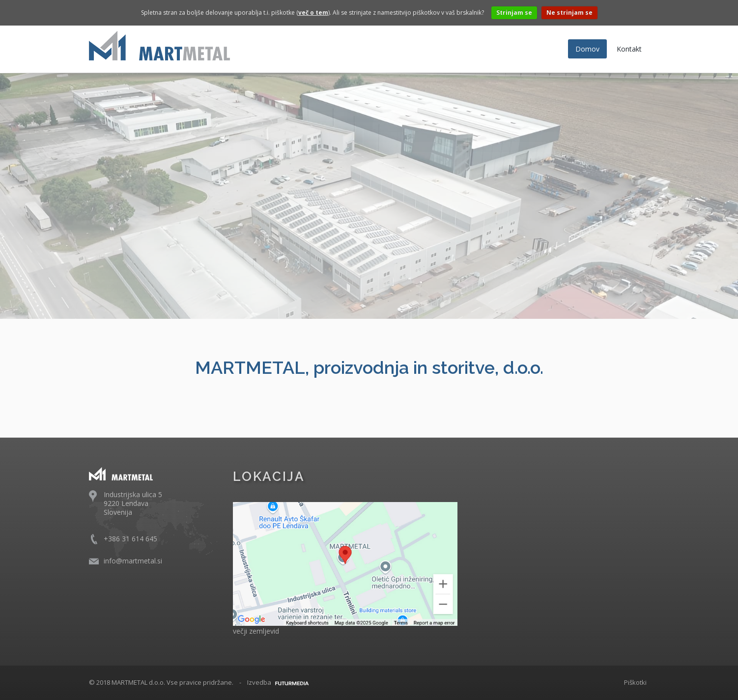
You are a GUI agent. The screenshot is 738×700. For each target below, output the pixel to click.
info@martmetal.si (133, 561)
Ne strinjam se (569, 13)
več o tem (313, 13)
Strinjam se (514, 13)
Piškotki (635, 682)
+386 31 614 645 (130, 539)
